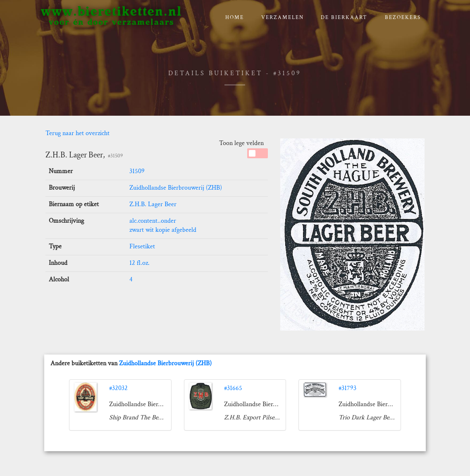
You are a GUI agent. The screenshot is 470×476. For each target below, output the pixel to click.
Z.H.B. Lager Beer (153, 204)
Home (235, 18)
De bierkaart (344, 18)
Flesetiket (142, 246)
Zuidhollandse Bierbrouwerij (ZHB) (176, 188)
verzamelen (283, 18)
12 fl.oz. (140, 263)
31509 (137, 171)
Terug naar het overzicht (78, 133)
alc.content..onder (153, 221)
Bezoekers (403, 18)
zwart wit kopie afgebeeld (163, 230)
